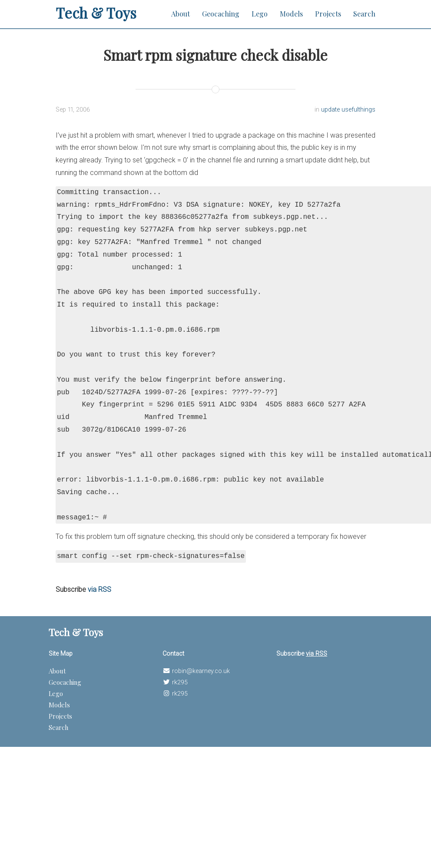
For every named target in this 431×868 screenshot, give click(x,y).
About (181, 14)
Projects (328, 14)
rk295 (180, 682)
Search (364, 14)
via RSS (99, 589)
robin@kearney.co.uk (201, 671)
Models (291, 14)
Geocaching (221, 14)
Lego (260, 14)
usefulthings (358, 110)
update (331, 110)
